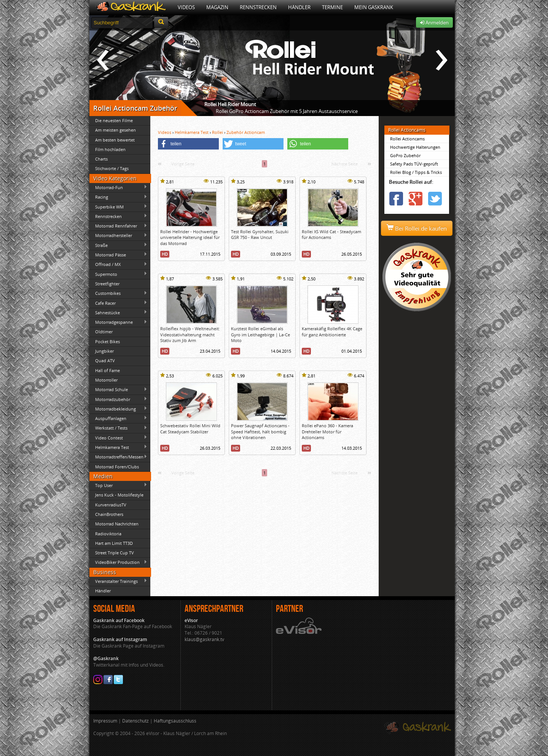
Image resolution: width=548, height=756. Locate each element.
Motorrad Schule (118, 390)
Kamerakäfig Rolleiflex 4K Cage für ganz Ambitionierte (332, 331)
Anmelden (434, 22)
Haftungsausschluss (175, 721)
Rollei (218, 132)
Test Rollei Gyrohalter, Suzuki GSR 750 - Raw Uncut (260, 234)
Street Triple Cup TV (115, 553)
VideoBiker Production (118, 562)
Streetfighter (107, 284)
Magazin (217, 7)
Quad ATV (105, 360)
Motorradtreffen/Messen (118, 457)
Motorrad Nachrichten (117, 524)
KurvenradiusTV (111, 505)
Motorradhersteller (118, 236)
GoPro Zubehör (405, 155)
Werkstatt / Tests (118, 428)
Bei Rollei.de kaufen (417, 228)
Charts (101, 159)
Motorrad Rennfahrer (118, 226)
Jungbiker (104, 351)
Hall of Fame (108, 370)
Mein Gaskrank (374, 7)
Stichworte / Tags (112, 168)
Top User (118, 485)
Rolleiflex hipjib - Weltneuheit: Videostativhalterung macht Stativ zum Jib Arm (190, 334)
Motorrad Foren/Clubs (117, 467)
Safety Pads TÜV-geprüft (414, 164)
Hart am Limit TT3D (114, 543)
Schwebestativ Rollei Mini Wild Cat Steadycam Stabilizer (190, 428)
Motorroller (106, 380)
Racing (118, 197)
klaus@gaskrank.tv (204, 639)
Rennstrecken (258, 7)
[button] (188, 144)
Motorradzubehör (118, 399)
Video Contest (118, 438)
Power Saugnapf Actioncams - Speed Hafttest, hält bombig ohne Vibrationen (260, 431)
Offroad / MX (118, 264)
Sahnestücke (118, 312)
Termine (332, 7)
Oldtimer (104, 332)
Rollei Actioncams (407, 139)
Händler (299, 7)
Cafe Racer (118, 303)
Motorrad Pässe (118, 255)
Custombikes (118, 293)
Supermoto (118, 274)
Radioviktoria (108, 534)
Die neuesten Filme (114, 120)
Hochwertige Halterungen (415, 147)
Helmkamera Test (118, 447)
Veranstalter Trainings (118, 581)
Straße (118, 245)
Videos (186, 7)
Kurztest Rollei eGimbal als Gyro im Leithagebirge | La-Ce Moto (260, 334)
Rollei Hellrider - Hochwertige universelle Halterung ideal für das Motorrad (190, 237)
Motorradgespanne (118, 322)
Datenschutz (135, 721)
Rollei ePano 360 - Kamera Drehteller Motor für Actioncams (327, 431)
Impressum (105, 721)
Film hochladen (110, 149)
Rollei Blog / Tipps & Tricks (416, 172)
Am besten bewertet (115, 140)
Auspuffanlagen (118, 418)
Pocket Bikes (108, 341)
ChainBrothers (109, 514)
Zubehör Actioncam (246, 132)
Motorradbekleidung (118, 409)
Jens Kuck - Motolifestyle (119, 495)
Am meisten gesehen (115, 130)
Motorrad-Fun (118, 187)
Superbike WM (118, 207)
